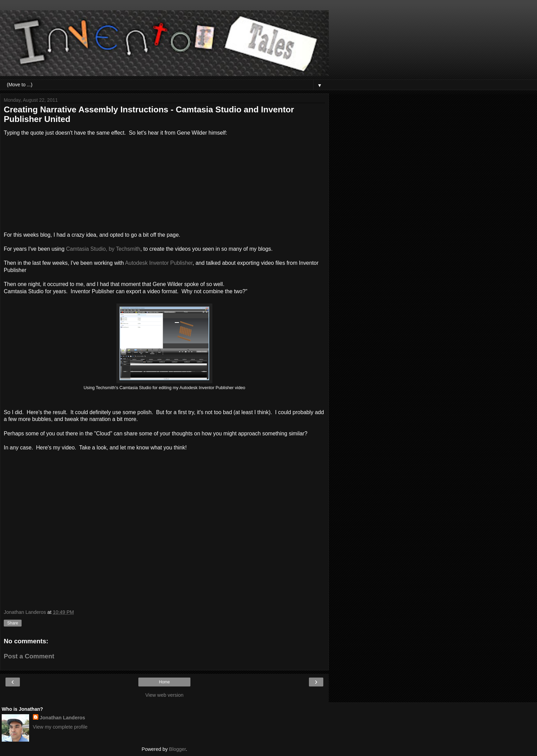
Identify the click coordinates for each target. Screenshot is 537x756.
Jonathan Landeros (63, 718)
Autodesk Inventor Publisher (159, 263)
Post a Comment (29, 656)
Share (13, 623)
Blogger (178, 749)
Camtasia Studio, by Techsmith (103, 249)
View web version (164, 695)
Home (164, 682)
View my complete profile (60, 727)
